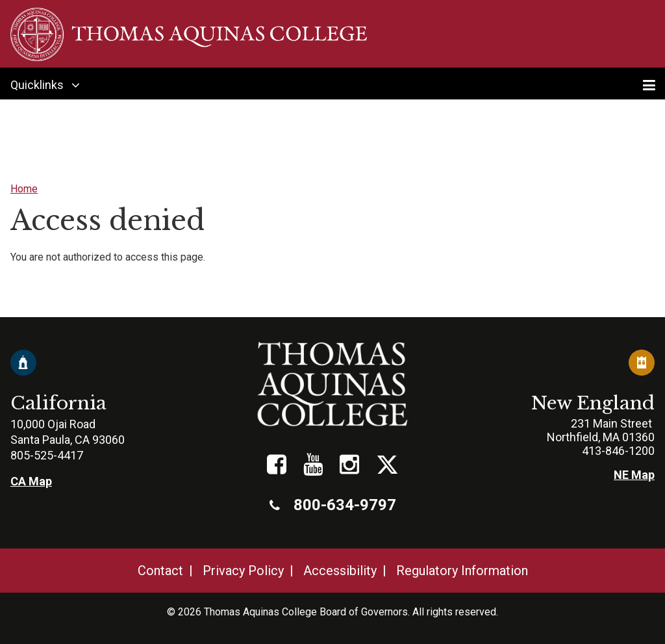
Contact (160, 571)
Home (24, 189)
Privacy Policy (243, 571)
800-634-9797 (333, 505)
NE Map (634, 475)
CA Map (31, 481)
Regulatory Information (462, 571)
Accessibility (340, 571)
